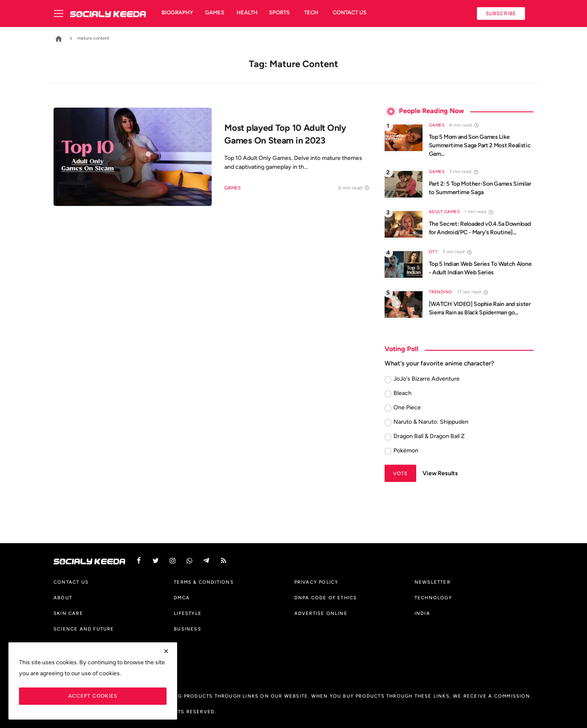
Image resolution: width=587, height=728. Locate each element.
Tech (311, 12)
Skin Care (68, 613)
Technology (433, 598)
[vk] (189, 561)
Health (247, 12)
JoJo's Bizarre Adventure (427, 379)
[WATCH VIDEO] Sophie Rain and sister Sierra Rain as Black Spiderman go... (480, 308)
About (63, 598)
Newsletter (432, 582)
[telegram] (206, 561)
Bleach (403, 393)
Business (187, 629)
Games (215, 12)
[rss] (223, 561)
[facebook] (139, 561)
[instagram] (172, 561)
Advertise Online (321, 613)
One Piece (407, 407)
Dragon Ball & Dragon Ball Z (429, 436)
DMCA (182, 598)
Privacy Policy (316, 582)
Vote (400, 473)
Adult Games (444, 212)
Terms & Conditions (204, 582)
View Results (440, 473)
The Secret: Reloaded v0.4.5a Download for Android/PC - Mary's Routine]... (480, 228)
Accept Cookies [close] (93, 696)
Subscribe (501, 13)
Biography (177, 12)
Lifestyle (188, 613)
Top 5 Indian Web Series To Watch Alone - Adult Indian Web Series (480, 268)
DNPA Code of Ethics (326, 598)
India (422, 613)
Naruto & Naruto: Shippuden (431, 422)
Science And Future (84, 629)
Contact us (350, 12)
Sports (279, 12)
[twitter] (156, 561)
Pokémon (406, 451)
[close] (166, 651)
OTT (434, 252)
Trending (441, 292)
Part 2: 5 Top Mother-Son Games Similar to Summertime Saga (480, 188)
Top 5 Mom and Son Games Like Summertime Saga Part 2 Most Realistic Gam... (480, 145)
